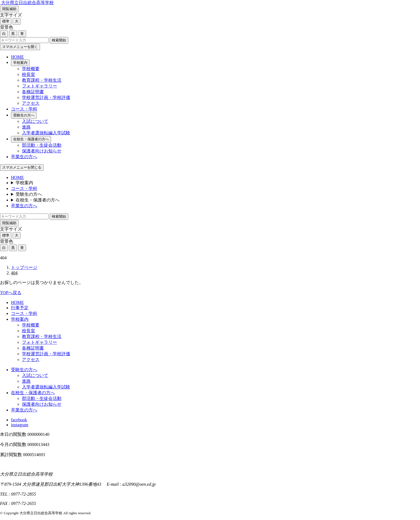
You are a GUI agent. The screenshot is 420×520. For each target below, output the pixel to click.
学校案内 (20, 63)
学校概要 (31, 69)
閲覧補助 (9, 9)
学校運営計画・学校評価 (46, 97)
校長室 (29, 74)
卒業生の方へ (24, 157)
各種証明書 (33, 92)
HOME (17, 57)
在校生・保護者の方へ (31, 139)
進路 (26, 127)
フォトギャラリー (39, 86)
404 (14, 273)
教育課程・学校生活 (42, 80)
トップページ (24, 267)
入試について (35, 121)
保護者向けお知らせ (42, 151)
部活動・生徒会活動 (42, 145)
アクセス (31, 103)
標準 (6, 21)
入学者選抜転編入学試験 (46, 133)
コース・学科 (24, 109)
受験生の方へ (24, 115)
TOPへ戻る (11, 293)
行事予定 (20, 308)
